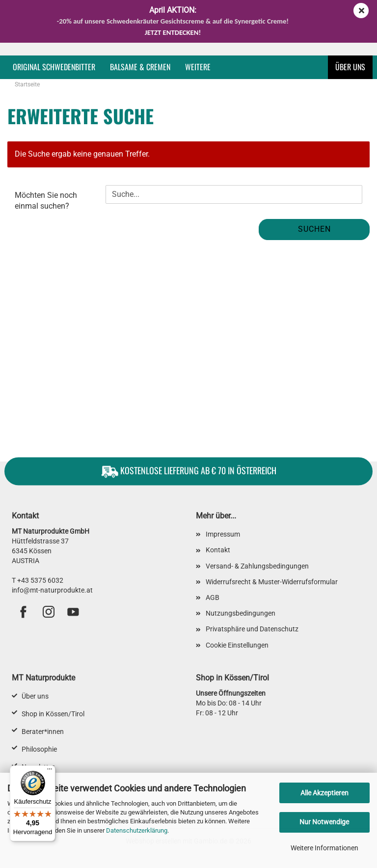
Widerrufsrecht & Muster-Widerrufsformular (272, 582)
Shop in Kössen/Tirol (53, 714)
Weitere (198, 67)
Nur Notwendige (324, 822)
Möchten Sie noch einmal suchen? (46, 201)
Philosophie (39, 749)
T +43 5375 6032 (38, 580)
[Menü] (50, 771)
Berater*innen (43, 732)
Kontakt (218, 550)
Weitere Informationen (324, 848)
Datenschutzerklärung (137, 830)
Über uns (350, 67)
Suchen (314, 229)
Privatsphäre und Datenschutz (252, 629)
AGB (213, 597)
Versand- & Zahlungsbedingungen (257, 566)
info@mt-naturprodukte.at (52, 590)
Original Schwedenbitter (54, 67)
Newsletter (38, 767)
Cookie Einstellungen (237, 645)
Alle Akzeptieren (324, 793)
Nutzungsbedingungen (241, 613)
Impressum (223, 534)
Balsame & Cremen (140, 67)
